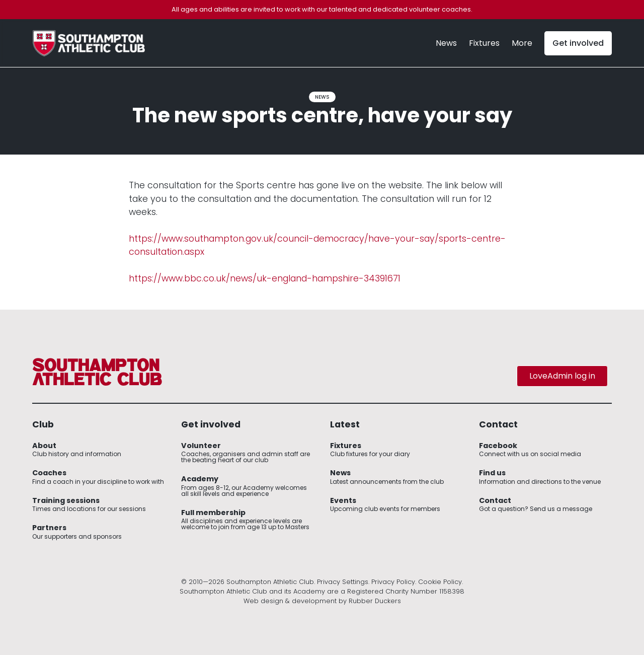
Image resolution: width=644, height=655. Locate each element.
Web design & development (290, 601)
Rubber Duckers (375, 601)
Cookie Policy (440, 582)
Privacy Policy (393, 582)
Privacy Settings (343, 582)
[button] (522, 43)
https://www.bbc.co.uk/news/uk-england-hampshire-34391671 (265, 278)
